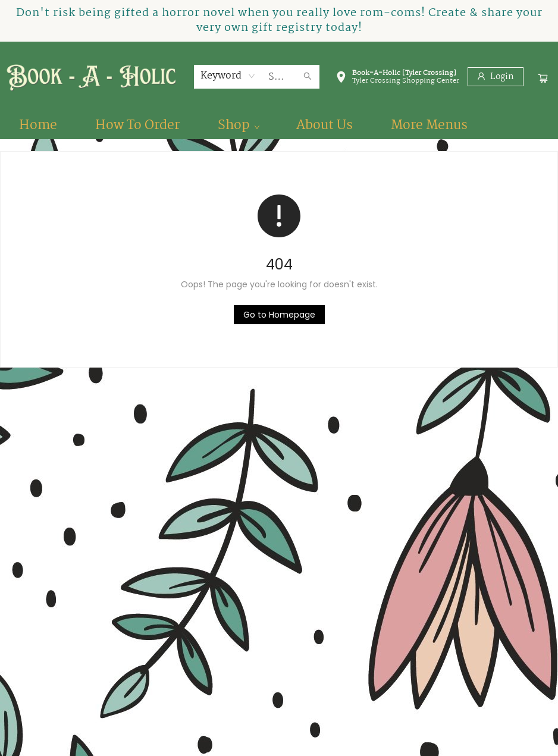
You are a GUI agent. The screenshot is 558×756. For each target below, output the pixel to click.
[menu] (279, 126)
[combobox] (228, 76)
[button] (397, 79)
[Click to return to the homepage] (279, 315)
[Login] (496, 77)
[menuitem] (38, 126)
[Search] (308, 77)
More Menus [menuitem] (429, 126)
